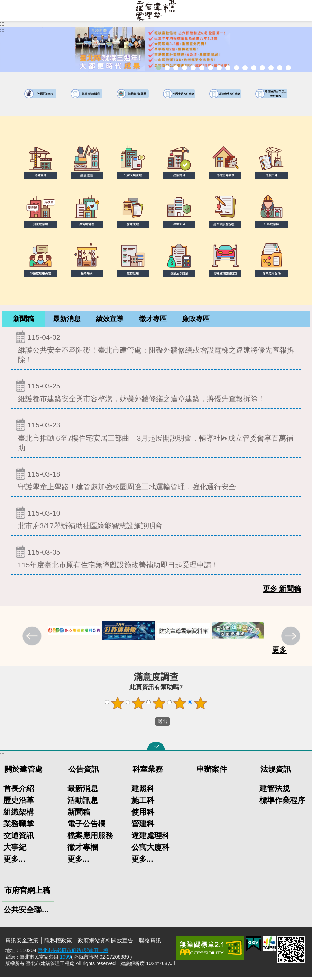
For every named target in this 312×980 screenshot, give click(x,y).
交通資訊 (19, 838)
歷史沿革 (19, 803)
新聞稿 (24, 320)
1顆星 (118, 706)
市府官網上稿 (27, 893)
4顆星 (180, 706)
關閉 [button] (156, 749)
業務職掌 (19, 827)
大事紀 (15, 850)
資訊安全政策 (22, 943)
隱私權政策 (58, 943)
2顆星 (138, 706)
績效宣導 (110, 320)
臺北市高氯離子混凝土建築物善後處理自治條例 (271, 68)
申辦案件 (212, 772)
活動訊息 (83, 803)
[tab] (24, 320)
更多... (14, 862)
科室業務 (148, 772)
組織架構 (19, 815)
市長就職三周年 (159, 68)
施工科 (143, 803)
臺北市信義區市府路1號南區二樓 (73, 953)
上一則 (33, 640)
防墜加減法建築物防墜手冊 (254, 68)
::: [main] (2, 30)
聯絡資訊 (150, 943)
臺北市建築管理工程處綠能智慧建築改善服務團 (185, 68)
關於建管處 (24, 772)
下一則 (292, 640)
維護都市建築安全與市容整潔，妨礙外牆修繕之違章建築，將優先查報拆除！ (156, 393)
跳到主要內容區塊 (4, 4)
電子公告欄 (86, 827)
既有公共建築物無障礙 (202, 68)
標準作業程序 (282, 803)
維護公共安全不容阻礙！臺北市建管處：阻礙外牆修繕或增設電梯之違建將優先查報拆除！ (156, 350)
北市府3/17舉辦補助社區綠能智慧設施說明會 (156, 521)
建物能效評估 (262, 68)
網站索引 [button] (10, 10)
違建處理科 (150, 838)
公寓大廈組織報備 (236, 68)
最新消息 (67, 320)
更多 (279, 652)
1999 (65, 960)
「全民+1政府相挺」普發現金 (176, 68)
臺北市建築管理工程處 (156, 10)
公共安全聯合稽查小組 (28, 912)
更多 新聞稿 (282, 591)
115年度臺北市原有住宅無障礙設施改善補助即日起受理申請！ (156, 560)
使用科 (143, 815)
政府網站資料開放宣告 (105, 943)
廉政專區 (196, 320)
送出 (148, 724)
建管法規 (275, 791)
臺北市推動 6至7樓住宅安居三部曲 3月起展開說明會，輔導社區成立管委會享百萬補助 (156, 437)
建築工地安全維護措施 (280, 68)
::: (2, 24)
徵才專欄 (83, 850)
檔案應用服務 (90, 838)
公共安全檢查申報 (245, 68)
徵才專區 (153, 320)
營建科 (143, 827)
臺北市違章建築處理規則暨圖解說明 (193, 68)
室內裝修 (219, 68)
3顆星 (159, 706)
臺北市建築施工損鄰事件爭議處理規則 (288, 68)
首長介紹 (19, 791)
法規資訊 (276, 772)
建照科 (143, 791)
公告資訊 (84, 772)
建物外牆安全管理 (210, 68)
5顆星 (201, 706)
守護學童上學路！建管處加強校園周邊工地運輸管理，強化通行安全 (156, 482)
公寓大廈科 (150, 850)
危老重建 (228, 68)
